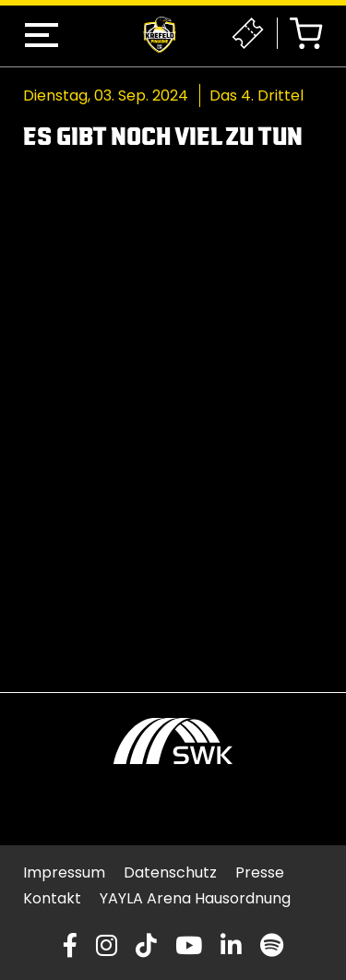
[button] (42, 35)
